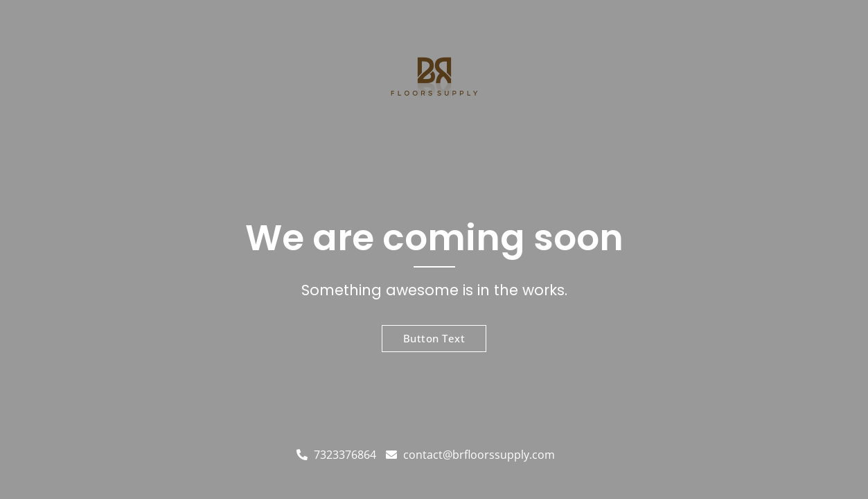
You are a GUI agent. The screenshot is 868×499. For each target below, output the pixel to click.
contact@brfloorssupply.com (470, 455)
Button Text (434, 338)
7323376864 (336, 455)
